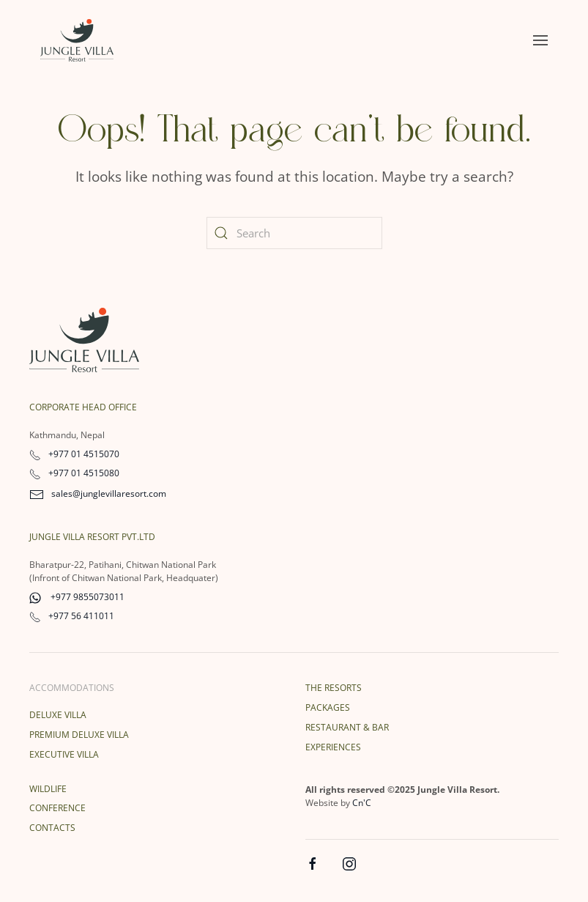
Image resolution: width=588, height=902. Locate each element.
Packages (328, 707)
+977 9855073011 (77, 597)
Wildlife (48, 789)
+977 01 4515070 (74, 454)
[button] (540, 40)
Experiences (333, 747)
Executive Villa (64, 754)
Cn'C (362, 803)
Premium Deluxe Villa (79, 735)
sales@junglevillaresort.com (98, 493)
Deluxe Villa (58, 715)
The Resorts (334, 688)
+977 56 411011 (72, 616)
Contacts (52, 828)
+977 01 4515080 (74, 473)
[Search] (294, 233)
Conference (57, 808)
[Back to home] (77, 40)
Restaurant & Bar (347, 727)
